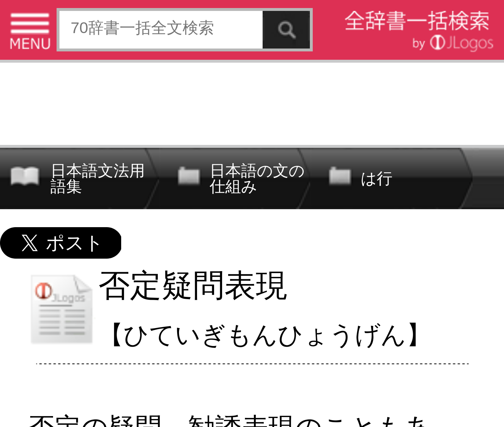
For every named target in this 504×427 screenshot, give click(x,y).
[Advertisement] (252, 102)
